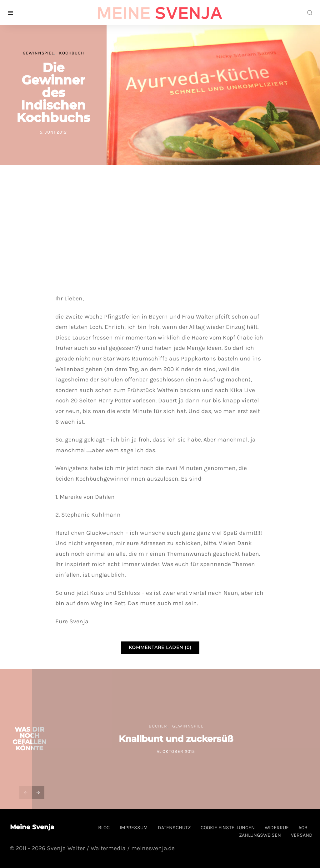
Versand (302, 835)
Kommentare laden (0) (160, 647)
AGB (303, 827)
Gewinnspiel (38, 53)
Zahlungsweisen (260, 835)
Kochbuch (72, 53)
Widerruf (277, 827)
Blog (104, 827)
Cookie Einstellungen (228, 827)
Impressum (134, 827)
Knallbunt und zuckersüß (176, 739)
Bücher (158, 726)
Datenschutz (174, 827)
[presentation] (26, 793)
